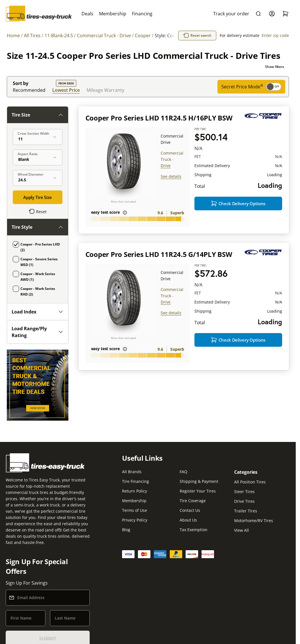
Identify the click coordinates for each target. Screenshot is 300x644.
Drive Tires (244, 501)
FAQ (183, 472)
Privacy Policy (135, 520)
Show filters (275, 67)
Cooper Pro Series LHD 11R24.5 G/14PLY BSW (159, 254)
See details (171, 176)
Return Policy (135, 491)
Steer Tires (244, 492)
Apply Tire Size (38, 197)
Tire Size (38, 115)
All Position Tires (250, 482)
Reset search (197, 36)
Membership (113, 14)
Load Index (38, 312)
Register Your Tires (198, 491)
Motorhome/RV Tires (254, 521)
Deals (87, 14)
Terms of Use (135, 510)
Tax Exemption (194, 530)
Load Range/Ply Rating (38, 332)
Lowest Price (66, 90)
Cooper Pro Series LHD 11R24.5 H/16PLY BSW (159, 118)
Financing (142, 14)
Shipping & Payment (199, 481)
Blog (126, 530)
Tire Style (38, 227)
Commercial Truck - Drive (172, 159)
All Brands (132, 472)
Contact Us (190, 510)
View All (242, 530)
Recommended (29, 90)
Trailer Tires (246, 511)
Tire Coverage (193, 501)
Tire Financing (136, 481)
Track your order (231, 14)
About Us (188, 520)
